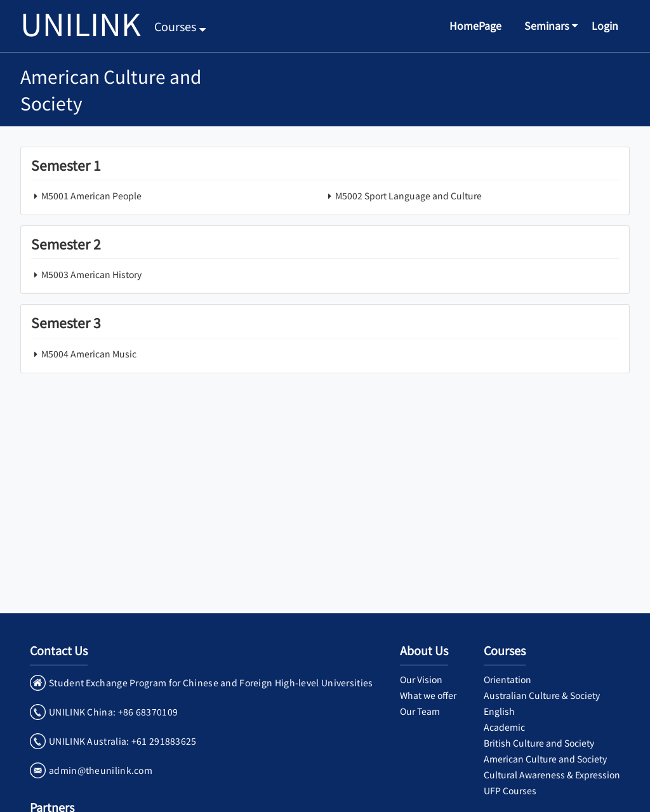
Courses (180, 26)
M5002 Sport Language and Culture (403, 196)
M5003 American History (86, 274)
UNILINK (81, 23)
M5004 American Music (84, 354)
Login (605, 25)
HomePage (475, 25)
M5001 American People (86, 196)
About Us (424, 650)
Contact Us (59, 650)
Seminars (547, 25)
